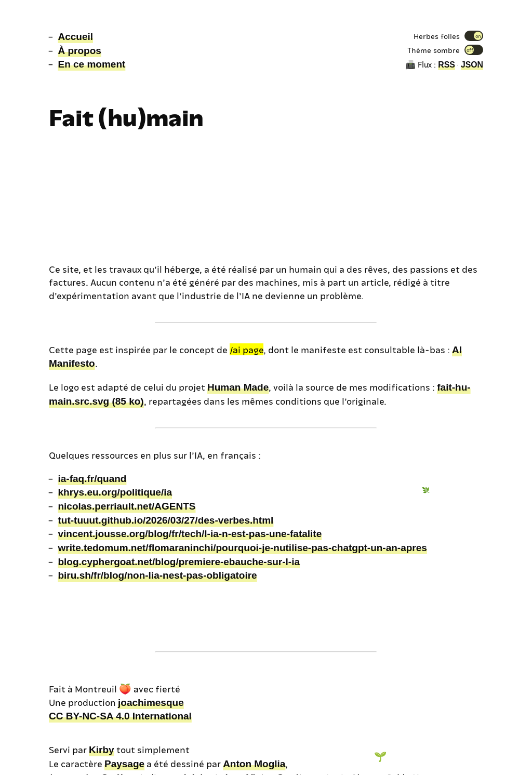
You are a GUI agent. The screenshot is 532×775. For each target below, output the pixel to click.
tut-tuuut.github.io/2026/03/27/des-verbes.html (165, 520)
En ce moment (91, 64)
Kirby (102, 750)
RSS (447, 65)
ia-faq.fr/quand (92, 479)
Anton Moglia (254, 764)
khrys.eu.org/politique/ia (115, 492)
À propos (79, 51)
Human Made (238, 387)
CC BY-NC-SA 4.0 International (120, 716)
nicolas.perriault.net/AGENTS (127, 506)
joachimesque (151, 703)
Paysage (124, 764)
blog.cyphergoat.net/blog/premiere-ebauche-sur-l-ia (179, 562)
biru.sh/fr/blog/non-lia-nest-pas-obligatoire (157, 575)
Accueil (75, 37)
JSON (472, 65)
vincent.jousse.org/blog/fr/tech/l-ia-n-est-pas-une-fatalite (190, 534)
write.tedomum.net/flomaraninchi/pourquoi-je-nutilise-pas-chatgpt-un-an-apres (242, 548)
